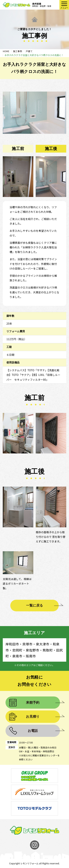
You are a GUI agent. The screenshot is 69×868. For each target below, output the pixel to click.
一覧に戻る (35, 605)
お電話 (33, 731)
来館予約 (33, 703)
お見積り (33, 717)
